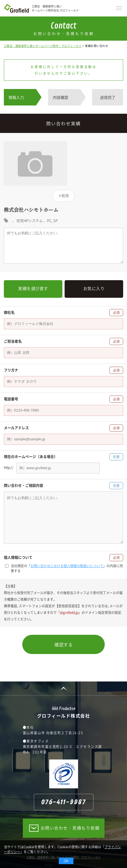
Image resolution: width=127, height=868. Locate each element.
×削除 (64, 195)
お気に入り (94, 288)
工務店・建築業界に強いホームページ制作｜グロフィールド (43, 46)
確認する (64, 644)
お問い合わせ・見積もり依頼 (70, 828)
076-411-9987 (64, 802)
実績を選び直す (33, 288)
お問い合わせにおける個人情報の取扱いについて (67, 566)
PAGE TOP (64, 688)
